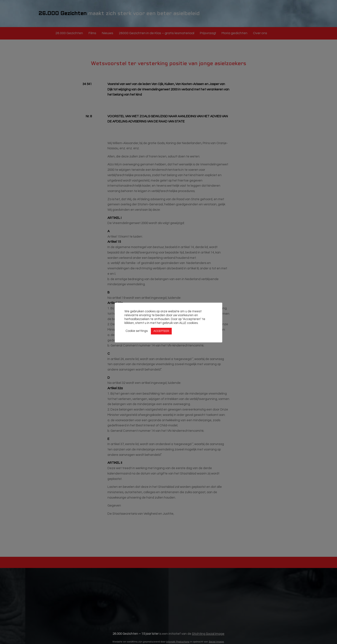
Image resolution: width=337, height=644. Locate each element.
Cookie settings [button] (137, 331)
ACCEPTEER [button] (161, 331)
